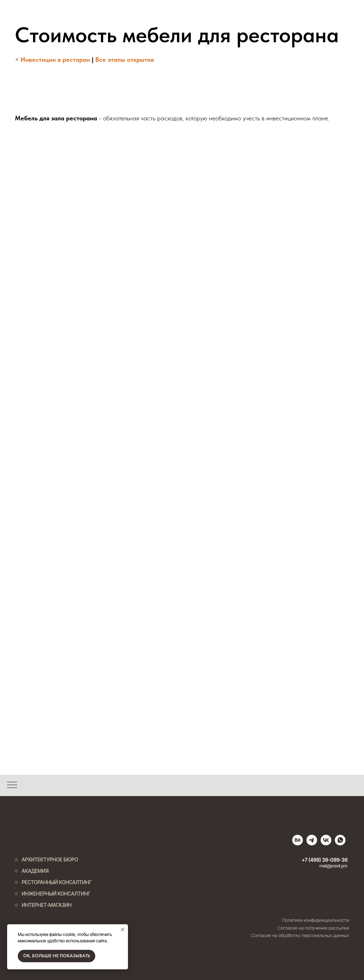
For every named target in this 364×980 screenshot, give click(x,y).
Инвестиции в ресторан (55, 59)
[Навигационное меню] (12, 785)
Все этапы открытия (125, 59)
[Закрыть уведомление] (123, 930)
